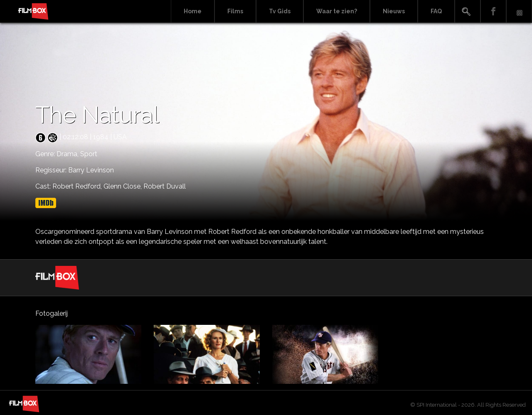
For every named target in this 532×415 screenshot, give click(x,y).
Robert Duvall (165, 186)
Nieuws (394, 11)
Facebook (493, 11)
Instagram (519, 11)
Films (235, 11)
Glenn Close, (123, 186)
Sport (89, 154)
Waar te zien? (337, 11)
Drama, (68, 154)
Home (193, 11)
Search (468, 11)
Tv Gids (280, 11)
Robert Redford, (78, 186)
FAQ (436, 11)
